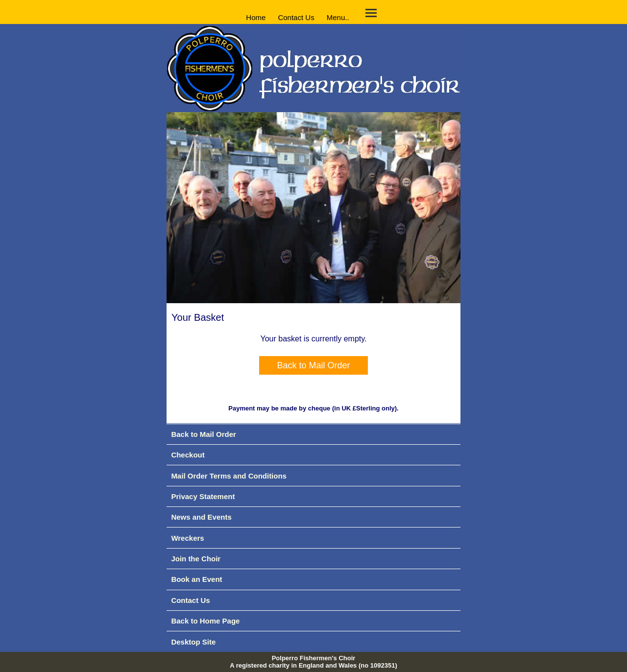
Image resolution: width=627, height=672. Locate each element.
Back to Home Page (205, 621)
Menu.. (338, 17)
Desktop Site (193, 642)
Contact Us (296, 17)
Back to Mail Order (313, 365)
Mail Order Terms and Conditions (229, 476)
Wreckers (187, 538)
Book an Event (196, 579)
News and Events (201, 517)
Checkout (188, 455)
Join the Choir (196, 559)
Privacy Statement (203, 496)
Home (256, 17)
